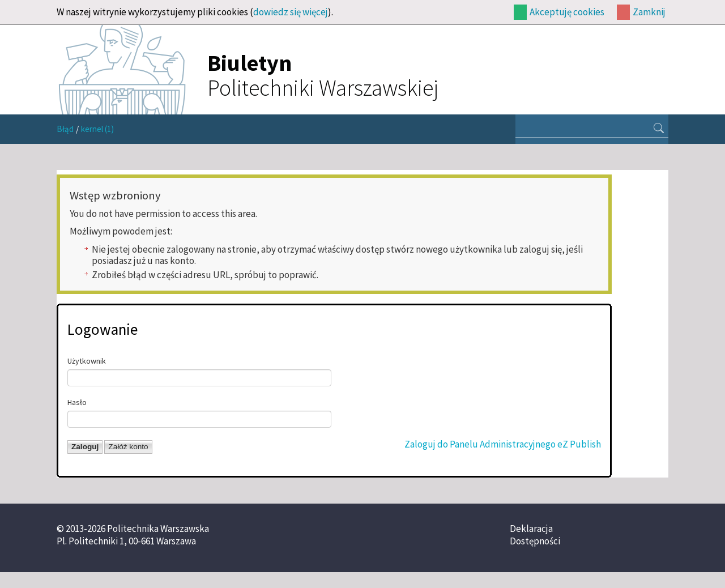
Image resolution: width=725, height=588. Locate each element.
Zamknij (649, 12)
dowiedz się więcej (291, 12)
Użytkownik (87, 361)
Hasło (77, 402)
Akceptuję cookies (567, 12)
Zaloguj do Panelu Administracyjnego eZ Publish (503, 444)
